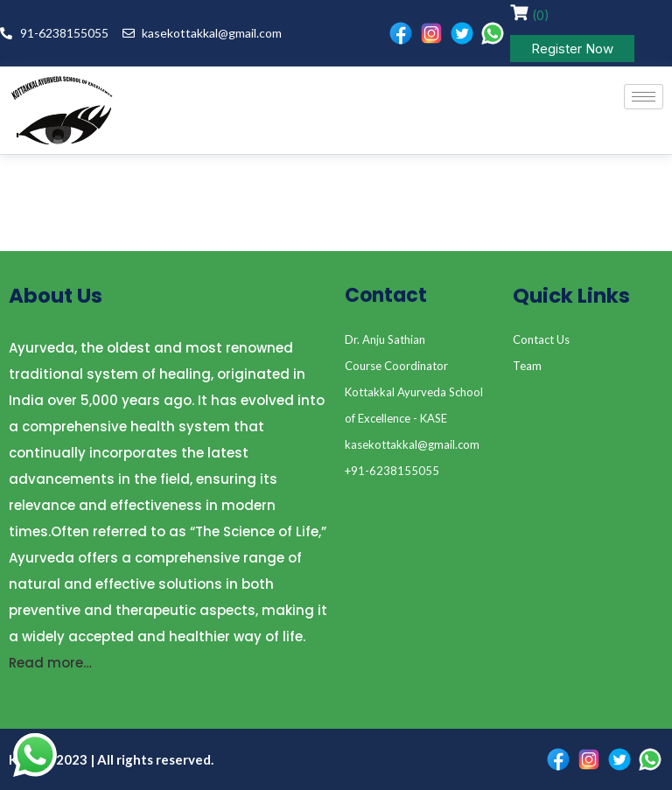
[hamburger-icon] (644, 97)
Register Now (572, 49)
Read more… (50, 663)
